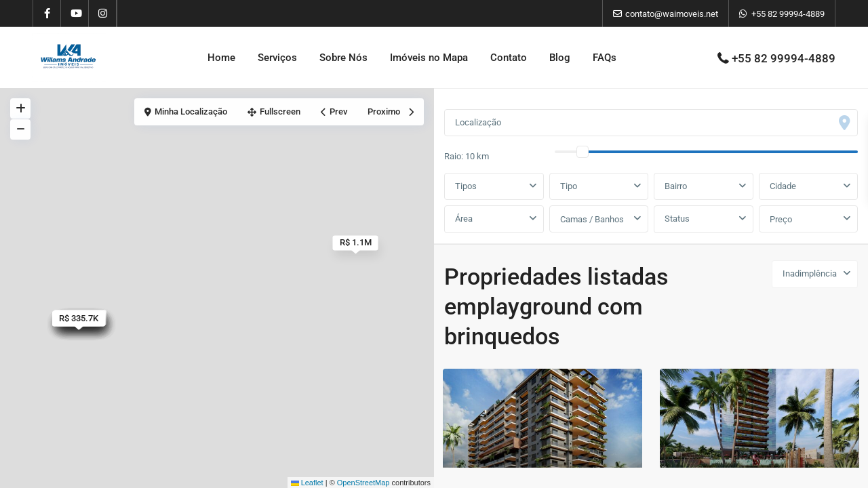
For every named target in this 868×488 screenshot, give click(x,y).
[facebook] (47, 14)
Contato (509, 58)
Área (464, 219)
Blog (560, 58)
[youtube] (75, 14)
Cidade (783, 186)
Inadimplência (810, 273)
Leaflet (307, 483)
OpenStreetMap (363, 483)
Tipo (569, 186)
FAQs (605, 58)
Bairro (676, 186)
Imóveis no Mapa (429, 58)
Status (677, 219)
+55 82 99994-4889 (788, 14)
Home (221, 58)
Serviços (277, 58)
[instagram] (103, 14)
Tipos (466, 186)
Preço (781, 219)
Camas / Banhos (592, 219)
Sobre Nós (343, 58)
